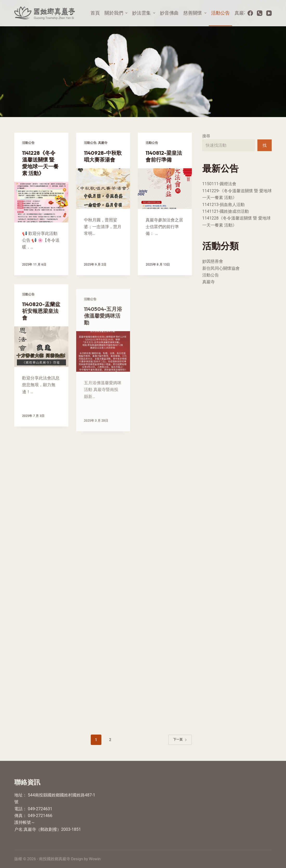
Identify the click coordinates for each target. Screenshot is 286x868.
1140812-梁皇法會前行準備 (164, 156)
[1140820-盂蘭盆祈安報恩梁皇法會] (41, 362)
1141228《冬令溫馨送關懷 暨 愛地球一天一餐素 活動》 (40, 163)
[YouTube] (269, 13)
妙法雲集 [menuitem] (144, 13)
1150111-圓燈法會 (219, 184)
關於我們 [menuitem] (117, 13)
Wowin (95, 859)
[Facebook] (250, 13)
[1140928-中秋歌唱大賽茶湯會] (103, 189)
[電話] (260, 13)
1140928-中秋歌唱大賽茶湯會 (103, 156)
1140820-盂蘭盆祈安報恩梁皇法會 (41, 326)
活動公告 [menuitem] (220, 13)
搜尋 (206, 136)
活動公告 (28, 143)
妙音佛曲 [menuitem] (169, 13)
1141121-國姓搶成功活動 (226, 211)
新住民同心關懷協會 (221, 268)
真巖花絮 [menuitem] (244, 13)
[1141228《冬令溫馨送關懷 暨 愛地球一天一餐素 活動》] (41, 202)
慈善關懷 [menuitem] (196, 13)
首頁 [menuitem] (95, 13)
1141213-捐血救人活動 (223, 205)
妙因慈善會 (213, 261)
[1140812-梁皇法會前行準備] (165, 189)
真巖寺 (103, 143)
